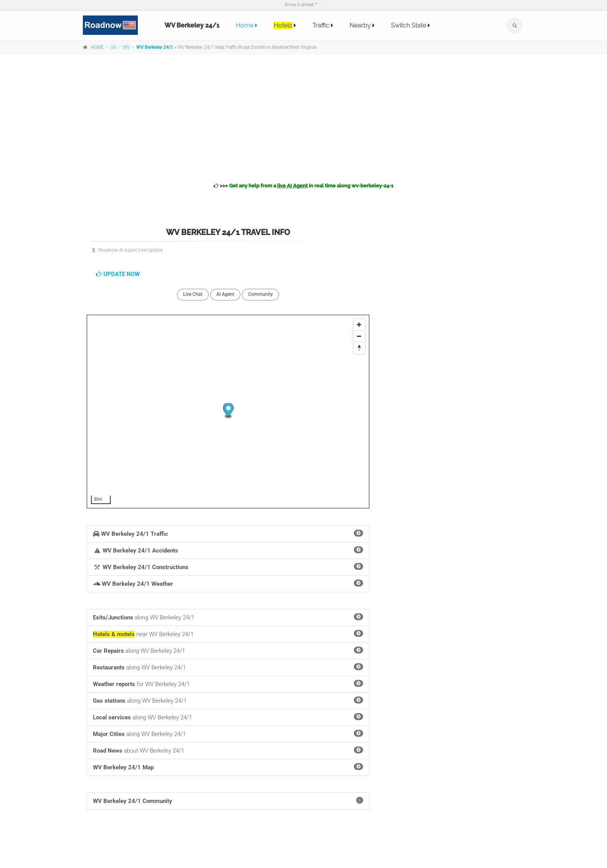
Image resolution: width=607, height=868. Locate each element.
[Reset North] (359, 348)
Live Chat (193, 294)
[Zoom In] (359, 325)
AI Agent (225, 294)
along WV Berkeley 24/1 (228, 617)
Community (261, 294)
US (113, 47)
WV (126, 47)
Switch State (411, 25)
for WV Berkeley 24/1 (228, 684)
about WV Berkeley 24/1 (228, 750)
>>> (303, 186)
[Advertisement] (303, 117)
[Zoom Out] (359, 336)
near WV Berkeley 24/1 (228, 634)
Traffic (323, 25)
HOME (97, 47)
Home (247, 25)
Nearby (362, 25)
